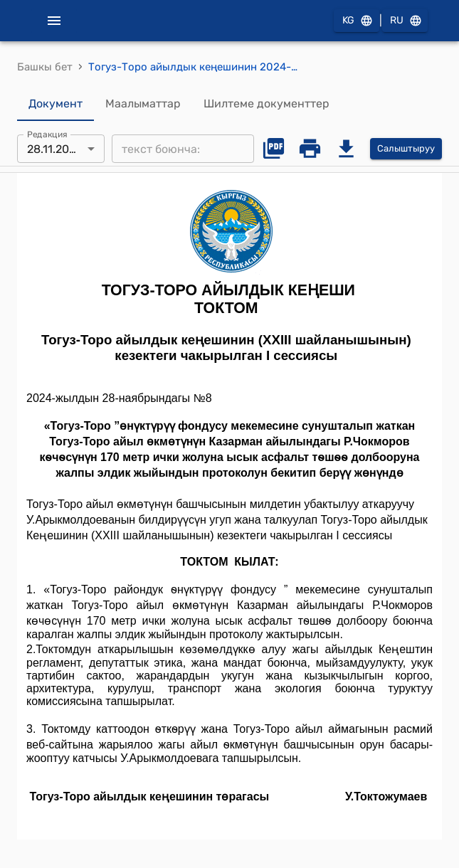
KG (357, 21)
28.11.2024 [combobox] (55, 149)
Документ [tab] (56, 104)
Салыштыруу (406, 149)
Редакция (47, 134)
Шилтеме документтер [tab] (267, 104)
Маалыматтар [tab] (143, 104)
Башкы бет (45, 67)
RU (405, 21)
